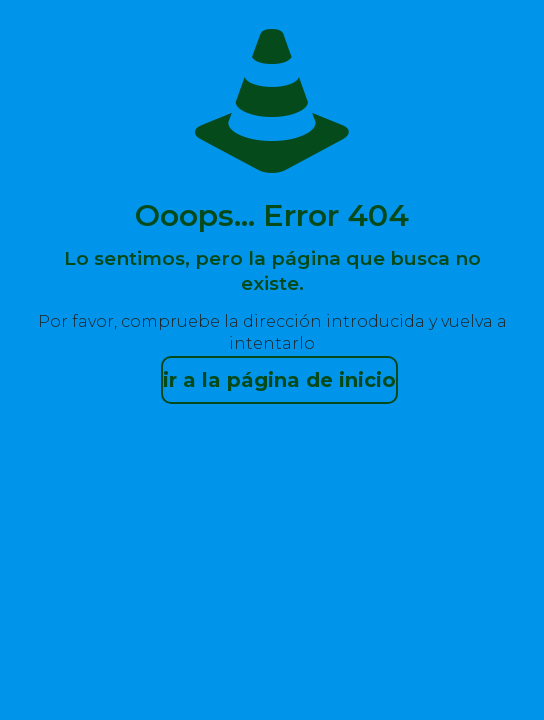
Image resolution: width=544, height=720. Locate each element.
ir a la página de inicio (279, 380)
